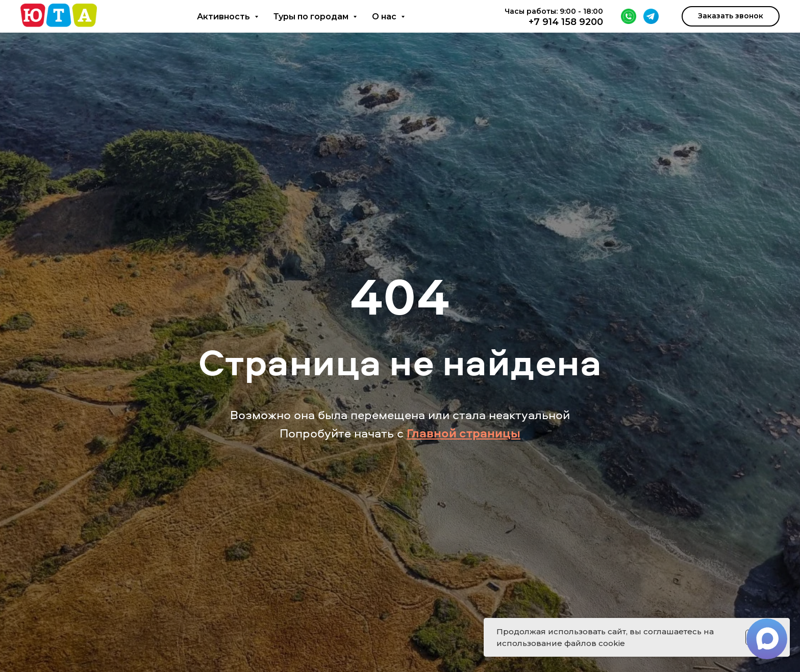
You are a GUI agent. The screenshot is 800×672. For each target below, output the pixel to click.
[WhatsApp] (629, 16)
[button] (731, 16)
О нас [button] (385, 17)
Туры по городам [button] (312, 17)
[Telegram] (651, 16)
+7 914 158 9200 (566, 22)
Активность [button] (224, 17)
